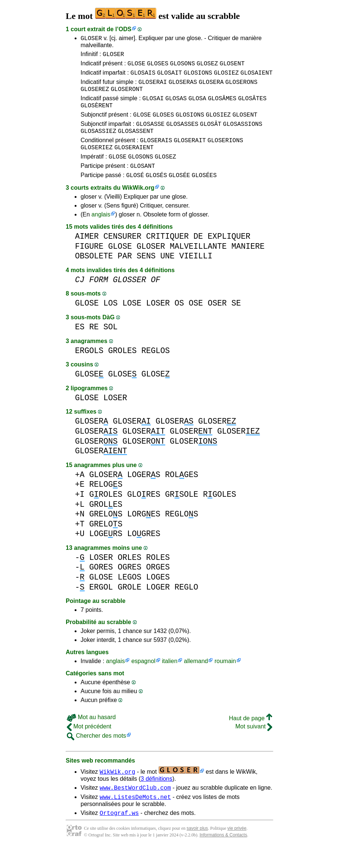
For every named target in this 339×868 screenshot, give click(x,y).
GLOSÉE (179, 193)
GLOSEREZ (95, 95)
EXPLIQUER (229, 254)
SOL (111, 345)
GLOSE (136, 66)
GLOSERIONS (225, 153)
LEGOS (130, 595)
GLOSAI (153, 106)
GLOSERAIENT (134, 161)
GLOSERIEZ (97, 161)
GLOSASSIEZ (98, 143)
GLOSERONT (127, 95)
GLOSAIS (143, 77)
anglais (101, 232)
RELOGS (106, 502)
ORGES (158, 585)
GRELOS (106, 532)
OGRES (130, 585)
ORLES (130, 575)
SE (236, 321)
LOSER (158, 321)
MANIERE (248, 264)
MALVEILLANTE (198, 264)
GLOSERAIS (156, 153)
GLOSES (158, 66)
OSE (196, 321)
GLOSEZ (207, 66)
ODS (125, 29)
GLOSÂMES (222, 106)
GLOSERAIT (190, 153)
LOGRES (144, 552)
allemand (196, 679)
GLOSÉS (156, 193)
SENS (146, 274)
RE (94, 345)
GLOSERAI (153, 87)
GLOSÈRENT (97, 114)
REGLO (186, 605)
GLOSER (91, 39)
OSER (217, 321)
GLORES (144, 512)
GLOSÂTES (252, 106)
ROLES (158, 575)
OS (179, 321)
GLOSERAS (183, 87)
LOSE (132, 321)
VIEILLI (196, 274)
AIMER (87, 254)
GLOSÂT (211, 135)
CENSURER (123, 254)
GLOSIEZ (226, 77)
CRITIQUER (167, 254)
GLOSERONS (241, 87)
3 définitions (157, 797)
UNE (167, 274)
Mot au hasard (91, 735)
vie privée (237, 849)
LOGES (158, 595)
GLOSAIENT (257, 77)
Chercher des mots (97, 753)
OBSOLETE (94, 274)
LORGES (144, 532)
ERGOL (101, 605)
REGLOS (156, 368)
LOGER (158, 605)
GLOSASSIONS (243, 135)
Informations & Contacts (223, 856)
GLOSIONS (198, 77)
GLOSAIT (169, 77)
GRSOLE (181, 512)
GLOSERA (211, 87)
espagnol (144, 679)
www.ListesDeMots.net (135, 817)
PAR (125, 274)
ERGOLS (89, 368)
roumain (225, 679)
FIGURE (89, 264)
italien (170, 679)
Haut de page (250, 736)
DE (198, 254)
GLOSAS (176, 106)
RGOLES (220, 512)
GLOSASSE (150, 135)
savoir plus (197, 849)
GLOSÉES (204, 193)
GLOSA (197, 106)
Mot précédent (89, 744)
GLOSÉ (135, 193)
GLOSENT (232, 66)
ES (80, 345)
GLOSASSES (182, 135)
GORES (101, 585)
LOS (111, 321)
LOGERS (144, 492)
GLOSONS (182, 66)
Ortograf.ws (119, 834)
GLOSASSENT (136, 143)
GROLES (122, 368)
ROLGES (181, 492)
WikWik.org (138, 205)
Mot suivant (254, 744)
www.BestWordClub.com (135, 806)
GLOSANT (142, 182)
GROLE (130, 605)
